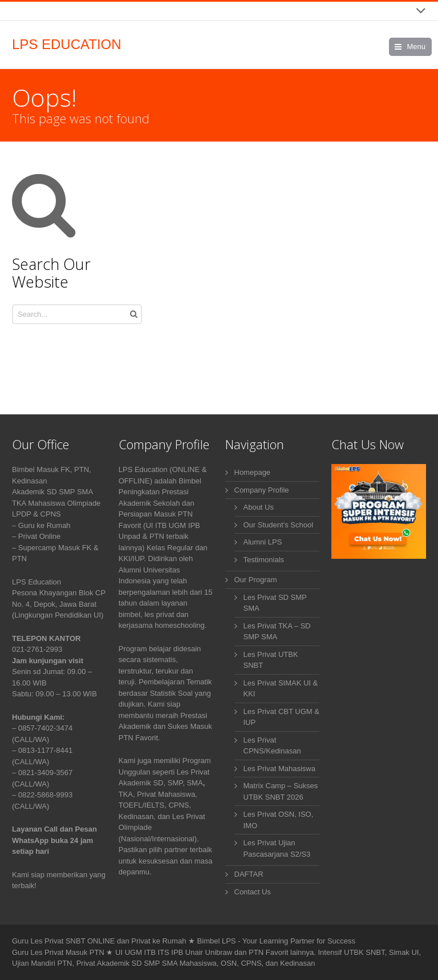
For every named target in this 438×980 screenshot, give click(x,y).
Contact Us (253, 892)
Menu (416, 47)
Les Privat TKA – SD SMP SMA (277, 632)
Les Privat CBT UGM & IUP (281, 717)
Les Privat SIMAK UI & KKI (281, 689)
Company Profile (262, 490)
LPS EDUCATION (67, 45)
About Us (259, 507)
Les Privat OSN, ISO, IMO (279, 820)
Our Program (256, 580)
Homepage (253, 472)
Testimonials (264, 560)
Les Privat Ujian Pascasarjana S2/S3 (277, 848)
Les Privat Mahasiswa (279, 769)
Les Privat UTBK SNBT (271, 660)
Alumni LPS (263, 542)
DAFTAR (249, 874)
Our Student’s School (279, 525)
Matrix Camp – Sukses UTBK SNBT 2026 (281, 791)
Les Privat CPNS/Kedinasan (272, 746)
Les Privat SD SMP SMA (275, 603)
